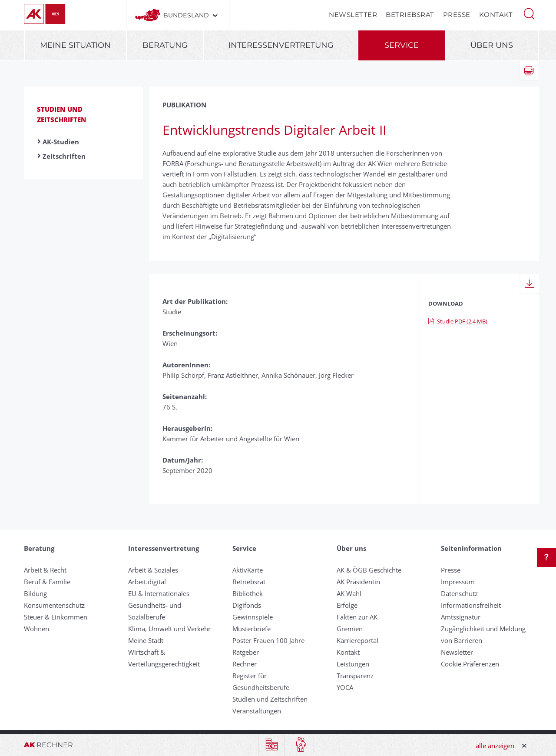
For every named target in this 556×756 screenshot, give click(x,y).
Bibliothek (248, 593)
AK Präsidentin (358, 582)
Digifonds (247, 605)
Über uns (492, 45)
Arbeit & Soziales (153, 570)
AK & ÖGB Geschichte (369, 570)
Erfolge (347, 605)
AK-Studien (61, 142)
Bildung (35, 593)
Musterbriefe (252, 629)
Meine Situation (75, 45)
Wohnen (36, 629)
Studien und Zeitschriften (270, 699)
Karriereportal (357, 640)
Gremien (350, 629)
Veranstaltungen (257, 711)
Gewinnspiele (253, 617)
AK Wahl (349, 593)
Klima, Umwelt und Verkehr (169, 629)
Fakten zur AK (357, 617)
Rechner (245, 664)
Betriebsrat (410, 15)
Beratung (165, 45)
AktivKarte (248, 570)
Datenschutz (459, 593)
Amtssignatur (461, 617)
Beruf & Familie (47, 582)
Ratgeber (246, 652)
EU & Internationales (159, 593)
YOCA (345, 687)
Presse (457, 15)
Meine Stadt (146, 640)
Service (402, 45)
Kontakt (496, 15)
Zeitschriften (64, 156)
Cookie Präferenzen (470, 664)
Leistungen (353, 664)
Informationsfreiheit (471, 605)
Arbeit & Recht (45, 570)
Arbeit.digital (147, 582)
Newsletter (353, 15)
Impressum (458, 582)
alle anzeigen (495, 746)
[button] (529, 13)
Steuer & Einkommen (56, 617)
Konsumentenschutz (54, 605)
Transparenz (355, 676)
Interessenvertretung (281, 45)
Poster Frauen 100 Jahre (268, 640)
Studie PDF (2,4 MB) (458, 321)
